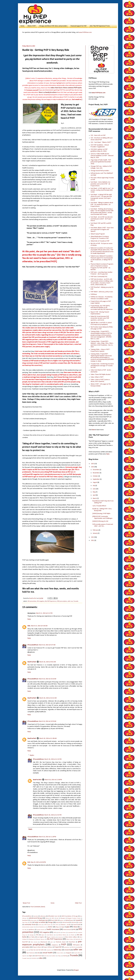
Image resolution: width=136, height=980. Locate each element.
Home (22, 26)
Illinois (64, 933)
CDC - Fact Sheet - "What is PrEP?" (101, 142)
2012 (93, 540)
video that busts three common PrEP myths (66, 88)
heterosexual (67, 930)
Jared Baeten (50, 935)
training (65, 956)
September (96, 479)
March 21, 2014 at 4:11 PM (44, 613)
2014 (93, 467)
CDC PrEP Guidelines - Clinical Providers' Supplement (100, 146)
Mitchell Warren (40, 939)
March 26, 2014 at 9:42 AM (48, 662)
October (96, 476)
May (94, 492)
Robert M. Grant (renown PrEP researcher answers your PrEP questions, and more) (100, 318)
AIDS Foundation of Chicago (70, 916)
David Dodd (77, 925)
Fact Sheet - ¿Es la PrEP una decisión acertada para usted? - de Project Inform (102, 219)
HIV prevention (32, 601)
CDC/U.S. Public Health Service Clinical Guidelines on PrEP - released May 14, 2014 (102, 156)
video (41, 958)
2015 (93, 464)
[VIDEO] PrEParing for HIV (100, 521)
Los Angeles (41, 937)
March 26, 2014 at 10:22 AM (48, 698)
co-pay (80, 923)
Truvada (76, 601)
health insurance (53, 929)
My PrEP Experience (51, 601)
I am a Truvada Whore (99, 506)
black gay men (43, 920)
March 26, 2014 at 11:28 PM (47, 837)
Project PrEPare (48, 947)
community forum (30, 925)
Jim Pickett (72, 935)
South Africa (77, 953)
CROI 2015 (56, 925)
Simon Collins (60, 953)
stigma (31, 956)
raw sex (26, 950)
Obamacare (44, 942)
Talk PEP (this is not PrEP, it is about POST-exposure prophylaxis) (101, 324)
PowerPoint (72, 942)
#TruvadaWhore (33, 645)
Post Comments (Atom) (38, 907)
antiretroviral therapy (35, 918)
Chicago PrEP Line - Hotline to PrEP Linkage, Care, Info (101, 167)
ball (57, 918)
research (67, 950)
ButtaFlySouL (69, 920)
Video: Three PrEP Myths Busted (101, 375)
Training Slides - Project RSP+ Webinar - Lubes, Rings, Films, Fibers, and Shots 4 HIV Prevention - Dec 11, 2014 (102, 344)
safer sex (70, 601)
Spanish (24, 956)
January (95, 533)
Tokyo (59, 956)
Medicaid (31, 939)
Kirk (29, 862)
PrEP (58, 601)
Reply (29, 619)
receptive (49, 950)
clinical (58, 923)
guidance (32, 930)
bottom (62, 920)
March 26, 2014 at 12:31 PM (53, 759)
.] (77, 100)
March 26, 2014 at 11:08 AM (48, 738)
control (40, 925)
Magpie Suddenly (51, 937)
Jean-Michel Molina (61, 935)
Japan (43, 935)
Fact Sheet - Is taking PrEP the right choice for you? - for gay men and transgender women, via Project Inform (101, 197)
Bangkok (63, 918)
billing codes (33, 920)
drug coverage (60, 927)
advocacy (43, 916)
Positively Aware (61, 942)
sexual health (48, 953)
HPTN (55, 933)
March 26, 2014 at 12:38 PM (53, 780)
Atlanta (47, 918)
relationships (57, 950)
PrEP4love (94, 294)
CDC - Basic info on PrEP (98, 135)
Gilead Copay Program (98, 234)
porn (52, 942)
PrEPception (76, 945)
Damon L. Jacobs (66, 925)
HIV (74, 930)
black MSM (54, 920)
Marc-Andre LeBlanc (71, 937)
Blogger (76, 970)
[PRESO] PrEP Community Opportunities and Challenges (102, 517)
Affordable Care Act (54, 916)
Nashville (78, 939)
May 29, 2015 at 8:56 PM (38, 862)
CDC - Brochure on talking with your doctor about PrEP (102, 139)
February (96, 530)
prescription (63, 601)
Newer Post (26, 903)
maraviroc (60, 937)
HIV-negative (41, 601)
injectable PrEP (72, 933)
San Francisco (31, 953)
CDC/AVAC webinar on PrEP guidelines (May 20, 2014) (99, 150)
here (93, 430)
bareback (25, 920)
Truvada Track (26, 958)
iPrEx (37, 935)
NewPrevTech (32, 662)
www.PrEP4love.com (85, 32)
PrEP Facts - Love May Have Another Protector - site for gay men (102, 273)
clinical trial (66, 923)
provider (80, 947)
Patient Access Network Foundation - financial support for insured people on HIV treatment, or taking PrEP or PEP (102, 259)
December (96, 470)
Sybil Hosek (38, 956)
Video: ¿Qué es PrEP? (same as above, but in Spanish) (100, 381)
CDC (31, 923)
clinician (74, 923)
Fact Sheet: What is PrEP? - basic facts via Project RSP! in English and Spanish (102, 230)
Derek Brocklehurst (41, 927)
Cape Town (25, 923)
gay (68, 927)
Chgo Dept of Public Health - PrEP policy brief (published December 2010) (101, 162)
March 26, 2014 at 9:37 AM (47, 645)
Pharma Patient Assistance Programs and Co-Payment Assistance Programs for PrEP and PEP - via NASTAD (102, 267)
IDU (59, 933)
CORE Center (47, 925)
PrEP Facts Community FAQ (99, 277)
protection (67, 947)
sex (38, 953)
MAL (29, 626)
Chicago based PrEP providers (100, 171)
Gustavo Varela (40, 930)
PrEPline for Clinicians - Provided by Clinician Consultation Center (102, 298)
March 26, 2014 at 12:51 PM (53, 815)
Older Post (78, 903)
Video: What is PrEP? (97, 377)
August (95, 482)
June (94, 489)
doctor (50, 927)
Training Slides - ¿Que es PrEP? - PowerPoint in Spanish (100, 350)
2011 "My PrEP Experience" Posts (100, 26)
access (36, 916)
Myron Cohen (70, 939)
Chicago (50, 922)
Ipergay (32, 935)
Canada (78, 920)
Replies (32, 755)
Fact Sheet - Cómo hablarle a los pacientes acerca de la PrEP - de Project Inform (101, 184)
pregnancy (55, 945)
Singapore (69, 953)
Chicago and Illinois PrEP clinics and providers (53, 26)
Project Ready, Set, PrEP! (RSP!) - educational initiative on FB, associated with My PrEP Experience (102, 308)
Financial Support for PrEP (79, 26)
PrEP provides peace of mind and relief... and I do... (103, 525)
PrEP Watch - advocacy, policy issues (102, 292)
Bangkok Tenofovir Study (74, 918)
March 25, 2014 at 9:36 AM (39, 626)
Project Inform (37, 947)
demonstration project (28, 927)
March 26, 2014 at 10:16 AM (48, 679)
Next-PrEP (25, 942)
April (94, 495)
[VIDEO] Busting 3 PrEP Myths (101, 514)
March (95, 498)
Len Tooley (32, 937)
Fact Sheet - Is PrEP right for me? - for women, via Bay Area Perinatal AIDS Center (102, 190)
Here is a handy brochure (48, 92)
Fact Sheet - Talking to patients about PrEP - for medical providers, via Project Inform (102, 205)
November (96, 473)
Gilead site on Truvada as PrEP (100, 241)
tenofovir (53, 956)
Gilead (75, 927)
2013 (93, 537)
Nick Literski (34, 942)
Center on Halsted (40, 922)
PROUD (73, 947)
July (94, 486)
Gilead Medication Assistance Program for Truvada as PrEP (100, 237)
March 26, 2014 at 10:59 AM (48, 721)
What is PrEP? (32, 26)
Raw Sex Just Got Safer (37, 950)
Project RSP (58, 947)
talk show (47, 956)
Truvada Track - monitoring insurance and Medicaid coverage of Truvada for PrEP (102, 366)
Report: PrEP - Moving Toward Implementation (100, 313)
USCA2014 (34, 958)
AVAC (53, 918)
